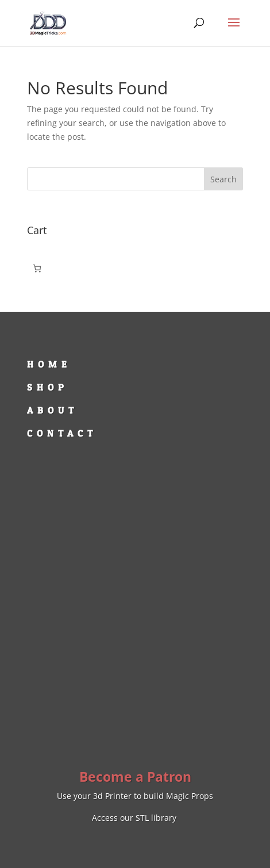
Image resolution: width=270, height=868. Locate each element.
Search (223, 179)
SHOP (48, 387)
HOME (49, 364)
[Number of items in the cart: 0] (37, 268)
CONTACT (62, 433)
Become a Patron (135, 777)
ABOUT (53, 410)
